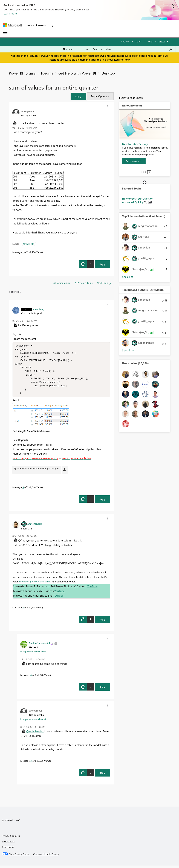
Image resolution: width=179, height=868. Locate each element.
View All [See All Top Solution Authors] (128, 277)
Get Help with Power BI (77, 73)
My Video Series (43, 584)
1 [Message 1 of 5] (23, 252)
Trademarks (8, 849)
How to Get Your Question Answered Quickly (138, 200)
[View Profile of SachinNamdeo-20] (40, 645)
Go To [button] (162, 41)
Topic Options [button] (99, 96)
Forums (47, 73)
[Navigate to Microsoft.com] (12, 25)
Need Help (29, 244)
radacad (24, 584)
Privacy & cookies (11, 838)
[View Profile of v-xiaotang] (38, 309)
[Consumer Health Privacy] (46, 857)
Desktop (108, 73)
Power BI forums (22, 73)
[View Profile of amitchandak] (34, 526)
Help (150, 41)
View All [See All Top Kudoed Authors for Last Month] (128, 350)
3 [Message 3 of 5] (31, 763)
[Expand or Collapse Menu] (5, 34)
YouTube (92, 589)
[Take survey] (134, 161)
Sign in (139, 41)
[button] (78, 96)
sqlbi (31, 584)
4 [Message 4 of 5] (31, 677)
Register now (122, 60)
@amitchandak (35, 734)
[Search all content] (133, 49)
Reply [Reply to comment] (102, 502)
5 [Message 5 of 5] (23, 490)
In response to (33, 654)
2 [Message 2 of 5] (23, 610)
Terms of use (8, 844)
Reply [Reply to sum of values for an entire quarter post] (102, 264)
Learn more (10, 13)
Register (126, 41)
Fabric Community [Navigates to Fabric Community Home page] (40, 25)
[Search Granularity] (75, 49)
